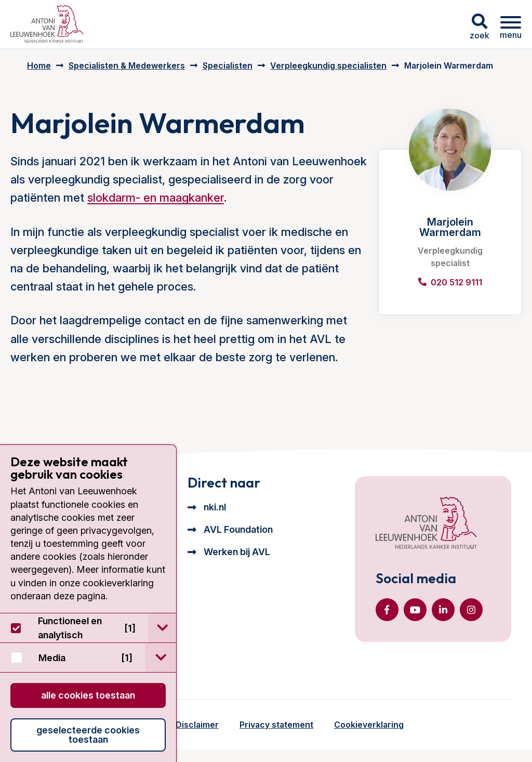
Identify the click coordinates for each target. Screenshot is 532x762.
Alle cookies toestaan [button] (88, 695)
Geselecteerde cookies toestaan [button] (88, 735)
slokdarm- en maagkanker (156, 198)
